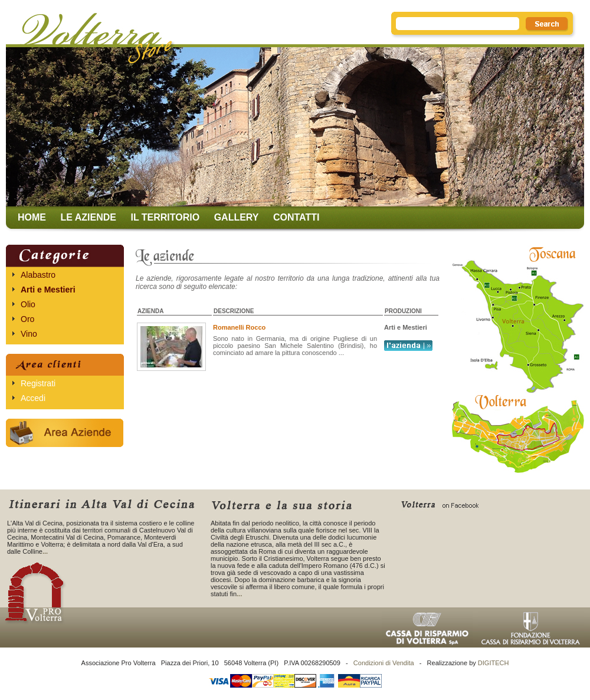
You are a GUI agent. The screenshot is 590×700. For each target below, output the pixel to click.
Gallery (237, 217)
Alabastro (38, 275)
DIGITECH (494, 663)
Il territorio (165, 217)
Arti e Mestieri (48, 290)
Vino (29, 334)
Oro (27, 319)
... (45, 551)
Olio (28, 304)
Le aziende (88, 217)
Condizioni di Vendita (384, 663)
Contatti (296, 217)
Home (32, 217)
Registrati (38, 383)
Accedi (33, 398)
